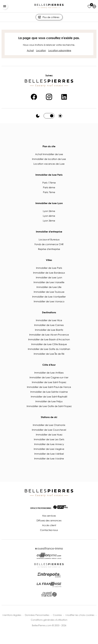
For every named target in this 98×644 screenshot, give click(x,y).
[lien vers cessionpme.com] (49, 556)
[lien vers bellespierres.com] (49, 566)
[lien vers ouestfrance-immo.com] (49, 548)
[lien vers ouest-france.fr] (49, 594)
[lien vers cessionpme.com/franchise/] (49, 585)
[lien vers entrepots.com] (49, 575)
